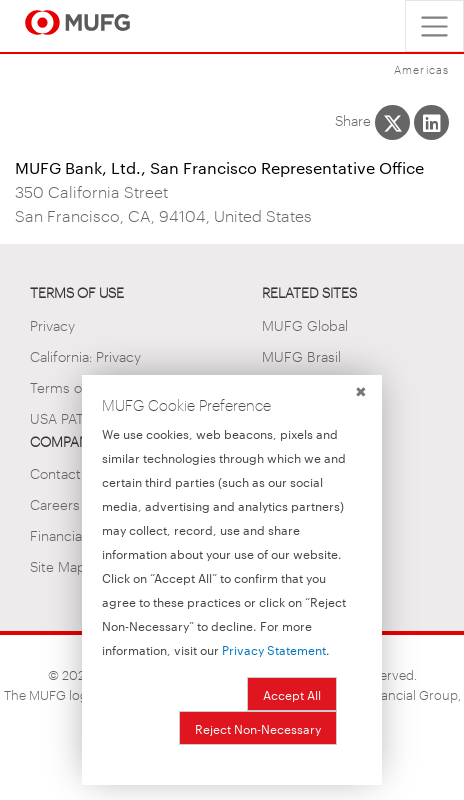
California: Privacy (85, 355)
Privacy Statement (274, 649)
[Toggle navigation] (434, 26)
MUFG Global (305, 324)
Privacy (52, 324)
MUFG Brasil (301, 355)
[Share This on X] (392, 122)
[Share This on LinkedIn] (431, 122)
